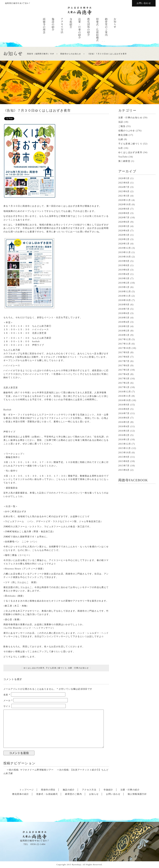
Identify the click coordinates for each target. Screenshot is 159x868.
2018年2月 (124, 331)
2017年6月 (124, 366)
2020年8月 (124, 213)
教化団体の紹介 (21, 794)
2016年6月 (124, 418)
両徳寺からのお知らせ (71, 54)
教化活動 (123, 135)
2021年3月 (124, 196)
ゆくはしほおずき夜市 (34, 668)
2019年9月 (124, 261)
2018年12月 (125, 292)
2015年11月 (125, 448)
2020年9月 (124, 209)
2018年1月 (124, 335)
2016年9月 (124, 405)
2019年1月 (124, 287)
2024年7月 (124, 187)
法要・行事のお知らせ (78, 668)
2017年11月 (125, 344)
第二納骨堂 (124, 161)
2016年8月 (124, 409)
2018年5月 (124, 318)
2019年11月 (125, 252)
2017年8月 (124, 357)
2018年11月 (125, 296)
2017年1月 (124, 387)
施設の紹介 (69, 790)
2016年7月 (124, 413)
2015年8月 (124, 461)
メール (8, 701)
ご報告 (122, 126)
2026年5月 (124, 178)
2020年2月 (124, 239)
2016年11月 (125, 396)
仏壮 (121, 148)
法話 (121, 122)
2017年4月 (124, 374)
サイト (7, 706)
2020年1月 (124, 244)
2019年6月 (124, 270)
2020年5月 (124, 226)
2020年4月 (124, 231)
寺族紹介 (108, 790)
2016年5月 (124, 422)
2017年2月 (124, 383)
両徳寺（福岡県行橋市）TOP (41, 54)
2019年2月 (124, 283)
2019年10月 (125, 257)
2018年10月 (125, 300)
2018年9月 (124, 305)
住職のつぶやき (127, 131)
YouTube (123, 157)
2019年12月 (125, 248)
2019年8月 (124, 265)
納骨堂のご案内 (73, 794)
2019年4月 (124, 274)
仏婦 (121, 139)
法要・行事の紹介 (130, 790)
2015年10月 (125, 453)
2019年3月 (124, 278)
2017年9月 (124, 352)
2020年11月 (125, 200)
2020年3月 (124, 235)
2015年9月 (124, 457)
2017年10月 (125, 348)
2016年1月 (124, 440)
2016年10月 (125, 400)
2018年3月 (124, 326)
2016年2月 (124, 435)
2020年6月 (124, 222)
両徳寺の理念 (48, 790)
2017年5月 (124, 370)
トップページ (27, 790)
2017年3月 (124, 379)
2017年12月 (125, 339)
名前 (7, 695)
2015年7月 (124, 466)
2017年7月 (124, 361)
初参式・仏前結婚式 (47, 794)
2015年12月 (125, 444)
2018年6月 (124, 313)
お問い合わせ (144, 3)
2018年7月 (124, 309)
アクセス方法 (89, 790)
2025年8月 (124, 183)
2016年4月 (124, 426)
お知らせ (94, 794)
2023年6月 (124, 191)
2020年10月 (125, 204)
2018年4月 (124, 322)
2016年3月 (124, 431)
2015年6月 (124, 470)
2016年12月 (125, 392)
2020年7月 (124, 218)
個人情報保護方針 (137, 794)
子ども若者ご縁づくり (56, 668)
